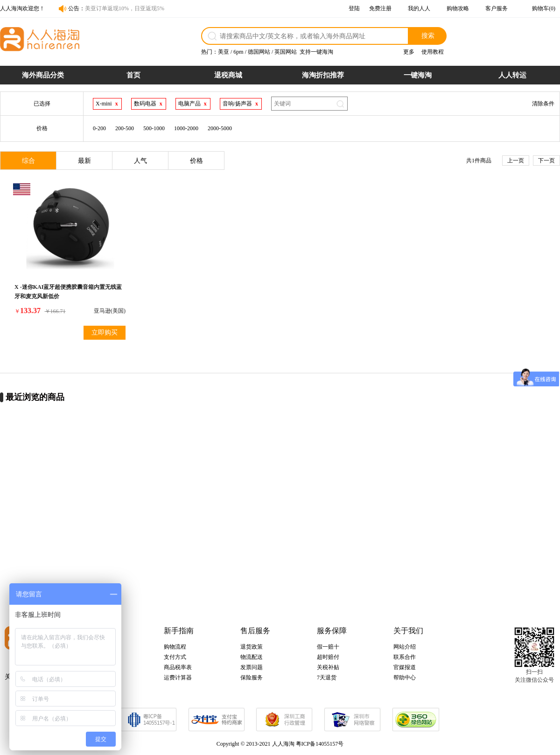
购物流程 (175, 647)
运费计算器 (178, 678)
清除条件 (543, 104)
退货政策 (252, 647)
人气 (140, 161)
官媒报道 (405, 667)
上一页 (516, 161)
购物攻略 (458, 8)
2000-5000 (220, 128)
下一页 (546, 161)
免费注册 (380, 8)
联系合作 (405, 657)
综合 (28, 161)
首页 (133, 75)
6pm (238, 52)
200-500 (125, 128)
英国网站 (286, 52)
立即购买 (105, 332)
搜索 (428, 35)
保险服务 (252, 678)
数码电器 (145, 104)
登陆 (354, 8)
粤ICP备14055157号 (320, 744)
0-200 (99, 128)
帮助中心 (405, 678)
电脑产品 (189, 104)
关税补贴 (328, 667)
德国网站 (259, 52)
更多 (409, 52)
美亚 (224, 52)
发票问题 (252, 667)
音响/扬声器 (237, 104)
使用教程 (433, 52)
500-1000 (154, 128)
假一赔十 (328, 647)
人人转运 (512, 75)
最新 (84, 161)
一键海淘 (418, 75)
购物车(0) (544, 8)
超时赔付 (328, 657)
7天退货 (327, 678)
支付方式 (175, 657)
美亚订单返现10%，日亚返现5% (125, 8)
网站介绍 (405, 647)
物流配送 (252, 657)
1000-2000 (186, 128)
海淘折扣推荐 (323, 75)
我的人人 (419, 8)
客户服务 (497, 8)
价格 (196, 161)
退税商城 (228, 75)
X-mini (104, 104)
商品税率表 (178, 667)
